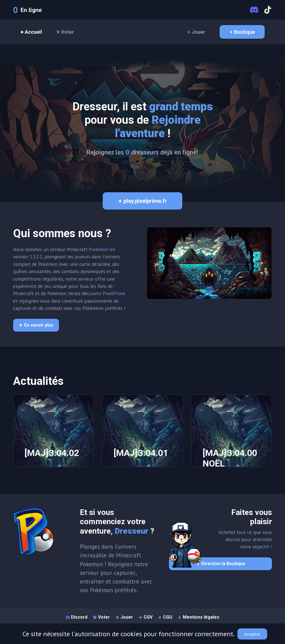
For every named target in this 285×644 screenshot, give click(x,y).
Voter (65, 32)
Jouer (196, 32)
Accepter (252, 634)
